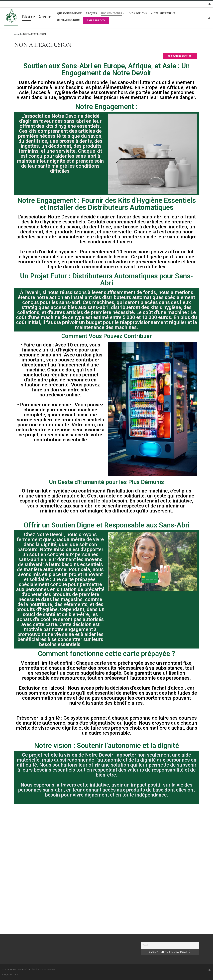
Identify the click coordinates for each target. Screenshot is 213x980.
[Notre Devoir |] (11, 17)
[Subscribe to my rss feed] (210, 4)
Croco (15, 862)
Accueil (17, 34)
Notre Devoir (17, 857)
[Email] (170, 833)
